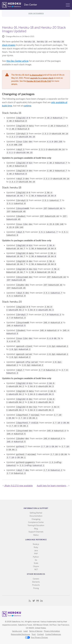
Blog (36, 529)
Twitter (34, 601)
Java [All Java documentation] (36, 551)
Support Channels (36, 532)
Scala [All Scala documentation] (36, 563)
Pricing (36, 588)
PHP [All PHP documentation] (36, 554)
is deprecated (36, 75)
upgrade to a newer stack (42, 78)
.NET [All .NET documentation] (36, 569)
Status (36, 535)
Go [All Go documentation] (36, 560)
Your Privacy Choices (36, 638)
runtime (27, 106)
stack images (9, 45)
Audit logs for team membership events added (53, 486)
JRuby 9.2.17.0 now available (18, 486)
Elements (36, 582)
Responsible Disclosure (20, 634)
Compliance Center (36, 522)
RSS (30, 601)
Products (36, 585)
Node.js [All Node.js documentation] (36, 544)
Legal (26, 631)
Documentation (36, 516)
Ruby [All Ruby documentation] (36, 547)
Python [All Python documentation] (36, 557)
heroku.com (17, 631)
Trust (34, 634)
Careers (36, 579)
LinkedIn (42, 601)
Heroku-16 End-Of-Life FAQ (39, 81)
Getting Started (36, 513)
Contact (40, 634)
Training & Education (36, 525)
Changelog (36, 519)
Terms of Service (36, 631)
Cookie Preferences (53, 634)
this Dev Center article (17, 61)
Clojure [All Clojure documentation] (36, 566)
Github (38, 601)
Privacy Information (52, 631)
